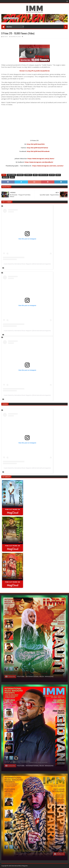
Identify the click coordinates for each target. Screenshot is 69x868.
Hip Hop (52, 175)
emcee (35, 175)
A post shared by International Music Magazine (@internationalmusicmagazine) (27, 264)
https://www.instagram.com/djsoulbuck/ (39, 162)
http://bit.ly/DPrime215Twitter (38, 148)
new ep (58, 175)
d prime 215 (28, 175)
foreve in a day (43, 175)
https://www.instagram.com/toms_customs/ (48, 166)
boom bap (20, 175)
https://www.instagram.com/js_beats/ (41, 159)
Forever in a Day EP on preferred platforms (34, 71)
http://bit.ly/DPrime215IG (36, 144)
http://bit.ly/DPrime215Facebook (38, 151)
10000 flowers (11, 175)
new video (6, 177)
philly (12, 177)
